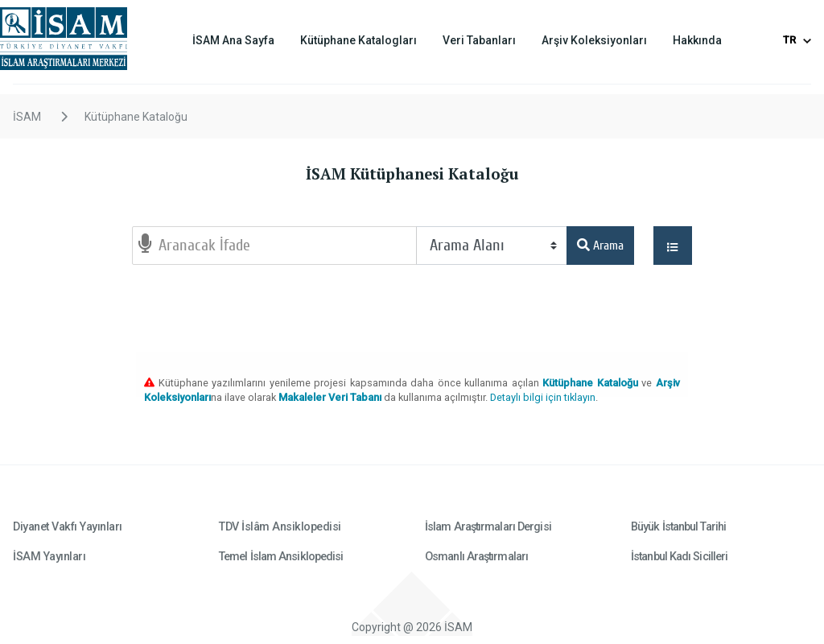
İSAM (27, 117)
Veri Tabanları (479, 40)
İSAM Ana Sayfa (233, 40)
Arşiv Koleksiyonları (594, 40)
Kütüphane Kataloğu (136, 117)
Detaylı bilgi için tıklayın (543, 397)
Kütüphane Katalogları (358, 40)
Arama (600, 246)
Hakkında (697, 40)
